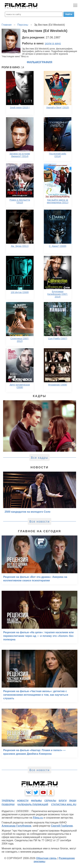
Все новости (39, 522)
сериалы (50, 801)
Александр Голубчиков (16, 826)
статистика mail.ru (64, 804)
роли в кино (53, 43)
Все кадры (40, 458)
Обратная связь (46, 858)
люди (73, 801)
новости (23, 801)
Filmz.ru (38, 818)
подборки (8, 804)
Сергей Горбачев (62, 826)
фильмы (36, 801)
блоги (63, 801)
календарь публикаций (33, 804)
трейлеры (8, 801)
